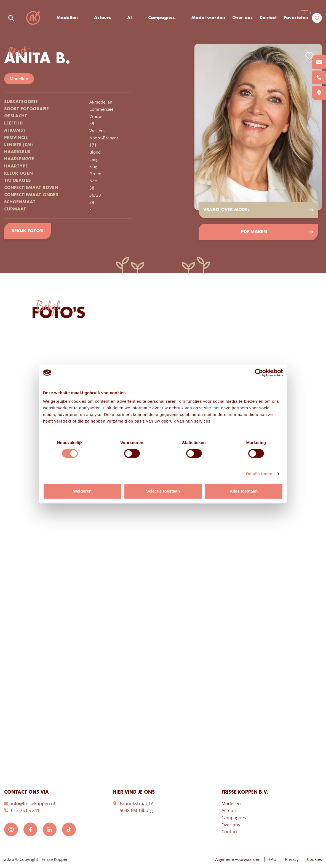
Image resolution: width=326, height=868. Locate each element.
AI (129, 18)
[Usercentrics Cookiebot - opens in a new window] (259, 373)
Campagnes (161, 18)
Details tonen (259, 474)
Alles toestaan (244, 491)
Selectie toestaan (163, 491)
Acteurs (103, 18)
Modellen (67, 18)
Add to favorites (309, 56)
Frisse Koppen (33, 18)
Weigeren (82, 491)
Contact (268, 18)
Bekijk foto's (27, 231)
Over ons (242, 18)
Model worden (208, 18)
